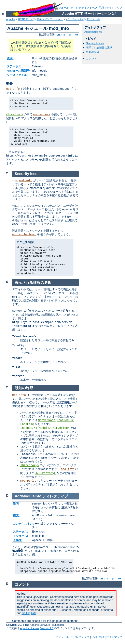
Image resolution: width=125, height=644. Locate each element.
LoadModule (65, 420)
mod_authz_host (24, 234)
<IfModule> (42, 428)
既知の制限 (93, 52)
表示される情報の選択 (99, 48)
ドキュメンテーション (50, 19)
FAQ (94, 8)
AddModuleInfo (93, 32)
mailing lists (29, 613)
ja (70, 35)
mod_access (42, 115)
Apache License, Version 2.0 (37, 628)
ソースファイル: (17, 75)
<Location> (15, 115)
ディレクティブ (80, 8)
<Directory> (30, 465)
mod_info (13, 89)
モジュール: (21, 536)
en (58, 35)
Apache (11, 19)
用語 (101, 8)
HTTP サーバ (26, 19)
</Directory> (46, 473)
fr (64, 35)
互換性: (18, 540)
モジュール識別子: (19, 71)
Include (26, 428)
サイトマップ (114, 8)
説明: (10, 58)
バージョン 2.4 (75, 19)
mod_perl (27, 481)
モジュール (62, 8)
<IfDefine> (61, 428)
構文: (16, 515)
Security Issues (95, 43)
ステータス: (15, 66)
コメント (91, 59)
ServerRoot (47, 420)
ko (76, 35)
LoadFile (27, 424)
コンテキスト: (22, 524)
